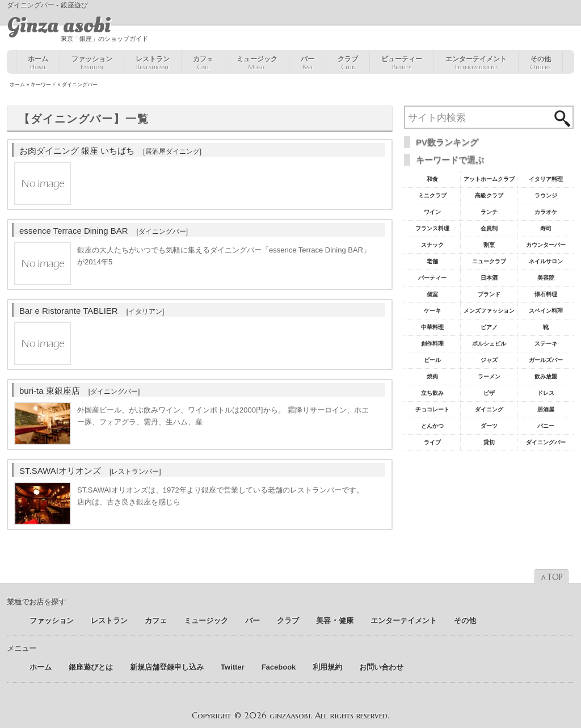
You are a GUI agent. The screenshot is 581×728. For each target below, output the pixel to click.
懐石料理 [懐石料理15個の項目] (546, 294)
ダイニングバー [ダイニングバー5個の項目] (546, 442)
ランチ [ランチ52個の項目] (489, 212)
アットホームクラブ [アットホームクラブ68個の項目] (489, 179)
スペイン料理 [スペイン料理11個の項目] (546, 311)
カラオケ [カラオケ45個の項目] (546, 212)
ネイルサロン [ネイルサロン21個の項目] (546, 261)
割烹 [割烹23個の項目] (489, 245)
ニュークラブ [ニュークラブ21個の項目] (489, 261)
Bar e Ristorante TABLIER (92, 311)
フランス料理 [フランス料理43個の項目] (432, 228)
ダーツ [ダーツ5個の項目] (489, 426)
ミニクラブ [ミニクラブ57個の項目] (432, 195)
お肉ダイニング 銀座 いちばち (110, 151)
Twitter (233, 667)
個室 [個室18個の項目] (432, 294)
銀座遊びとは (91, 667)
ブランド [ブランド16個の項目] (489, 294)
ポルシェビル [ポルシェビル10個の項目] (489, 344)
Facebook (279, 667)
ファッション (92, 63)
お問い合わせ (381, 667)
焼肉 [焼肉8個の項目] (432, 376)
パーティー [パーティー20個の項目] (432, 278)
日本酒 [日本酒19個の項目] (489, 278)
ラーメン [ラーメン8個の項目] (489, 376)
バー (308, 63)
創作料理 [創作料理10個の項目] (432, 344)
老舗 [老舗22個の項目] (432, 261)
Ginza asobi (59, 26)
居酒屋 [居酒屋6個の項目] (546, 409)
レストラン (153, 63)
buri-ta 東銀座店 (79, 391)
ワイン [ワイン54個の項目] (432, 212)
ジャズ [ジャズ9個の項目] (489, 360)
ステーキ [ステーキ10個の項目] (546, 344)
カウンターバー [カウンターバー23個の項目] (546, 245)
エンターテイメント (476, 63)
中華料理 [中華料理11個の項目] (432, 327)
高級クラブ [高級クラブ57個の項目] (489, 195)
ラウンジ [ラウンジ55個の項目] (546, 195)
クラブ (348, 63)
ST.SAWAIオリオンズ (90, 471)
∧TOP (551, 577)
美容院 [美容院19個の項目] (546, 278)
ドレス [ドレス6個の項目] (546, 393)
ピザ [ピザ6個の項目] (489, 393)
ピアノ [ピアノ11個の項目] (489, 327)
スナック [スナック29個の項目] (432, 245)
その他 (540, 63)
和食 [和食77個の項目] (432, 179)
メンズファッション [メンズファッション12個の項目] (489, 311)
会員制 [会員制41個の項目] (489, 228)
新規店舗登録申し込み (167, 667)
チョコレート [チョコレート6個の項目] (432, 409)
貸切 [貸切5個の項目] (489, 442)
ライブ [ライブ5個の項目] (432, 442)
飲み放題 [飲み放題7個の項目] (546, 376)
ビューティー (402, 63)
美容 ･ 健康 (335, 620)
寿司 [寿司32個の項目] (546, 228)
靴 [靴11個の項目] (546, 327)
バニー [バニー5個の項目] (546, 426)
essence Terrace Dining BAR (104, 231)
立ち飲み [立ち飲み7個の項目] (432, 393)
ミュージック (257, 63)
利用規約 (327, 667)
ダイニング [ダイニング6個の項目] (489, 409)
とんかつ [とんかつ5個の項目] (432, 426)
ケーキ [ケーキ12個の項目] (432, 311)
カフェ (203, 63)
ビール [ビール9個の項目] (432, 360)
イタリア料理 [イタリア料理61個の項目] (546, 179)
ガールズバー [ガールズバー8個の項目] (546, 360)
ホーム (38, 63)
